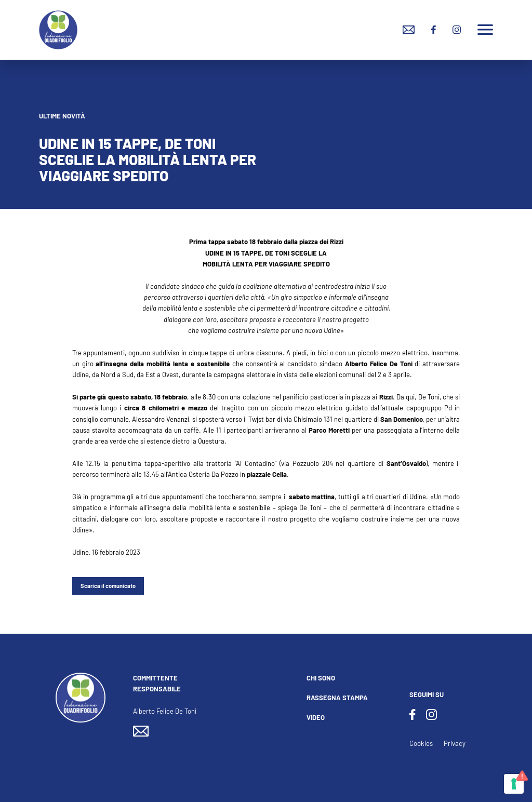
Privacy (455, 743)
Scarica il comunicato (108, 586)
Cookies (421, 743)
